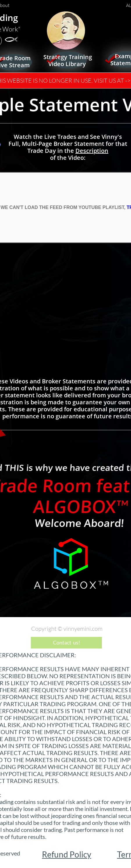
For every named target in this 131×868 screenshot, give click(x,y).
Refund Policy (67, 854)
